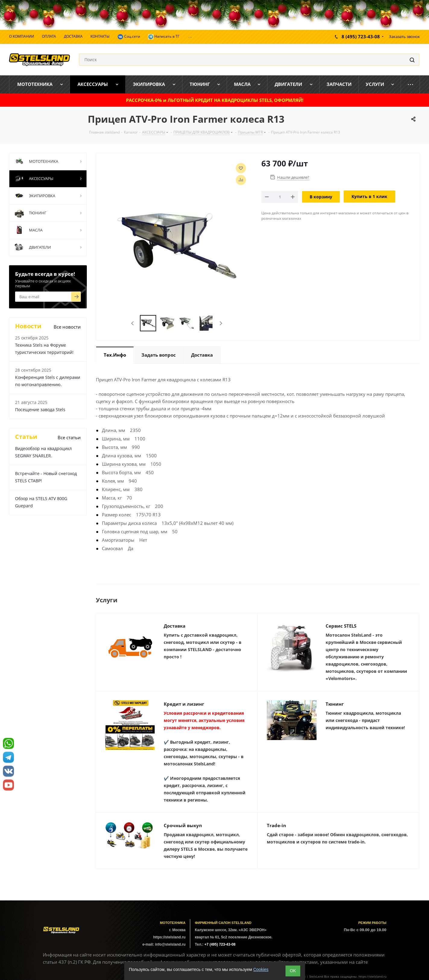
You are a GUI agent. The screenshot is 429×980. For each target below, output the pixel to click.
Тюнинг (335, 704)
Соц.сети (129, 37)
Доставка (175, 626)
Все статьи (69, 437)
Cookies (261, 969)
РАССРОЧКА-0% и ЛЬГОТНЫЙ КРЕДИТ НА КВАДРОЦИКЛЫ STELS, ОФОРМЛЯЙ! (215, 100)
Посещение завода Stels (40, 410)
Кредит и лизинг (184, 704)
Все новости (67, 327)
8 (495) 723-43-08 (361, 36)
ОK (293, 971)
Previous (133, 323)
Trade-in (276, 825)
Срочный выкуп (183, 825)
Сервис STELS (341, 626)
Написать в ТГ (164, 37)
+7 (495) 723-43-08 (220, 944)
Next (221, 323)
